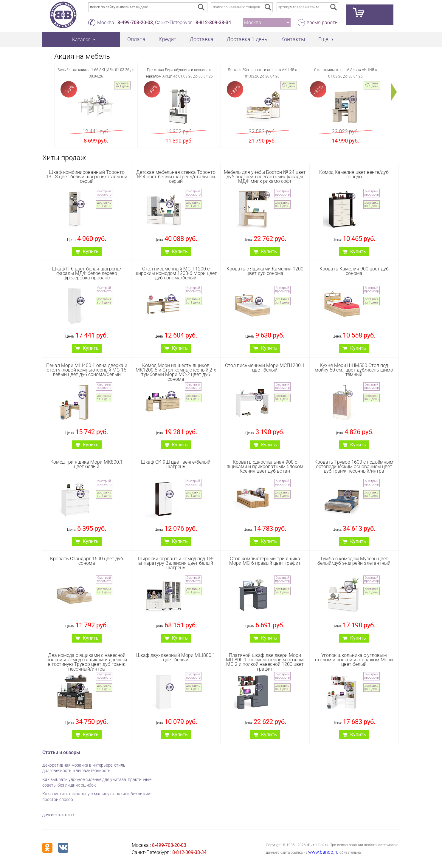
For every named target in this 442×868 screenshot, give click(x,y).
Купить (91, 252)
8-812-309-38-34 (213, 23)
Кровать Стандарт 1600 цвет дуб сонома (87, 561)
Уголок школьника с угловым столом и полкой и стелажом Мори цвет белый (354, 660)
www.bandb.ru (323, 852)
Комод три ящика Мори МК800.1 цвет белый (87, 464)
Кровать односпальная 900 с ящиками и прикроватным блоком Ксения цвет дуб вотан (265, 467)
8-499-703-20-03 (135, 23)
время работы (323, 23)
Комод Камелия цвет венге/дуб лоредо (354, 174)
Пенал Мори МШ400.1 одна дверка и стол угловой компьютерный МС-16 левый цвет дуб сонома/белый (87, 370)
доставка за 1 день (122, 85)
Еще (323, 39)
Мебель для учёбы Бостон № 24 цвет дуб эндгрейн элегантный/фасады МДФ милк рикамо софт (265, 177)
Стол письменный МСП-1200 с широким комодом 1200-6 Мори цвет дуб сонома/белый (176, 273)
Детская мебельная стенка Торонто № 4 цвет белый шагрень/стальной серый (176, 177)
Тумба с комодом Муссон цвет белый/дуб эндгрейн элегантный (354, 561)
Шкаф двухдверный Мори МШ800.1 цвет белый (176, 657)
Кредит (168, 39)
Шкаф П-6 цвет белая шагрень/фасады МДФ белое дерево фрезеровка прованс (87, 273)
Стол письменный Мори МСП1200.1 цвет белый (265, 368)
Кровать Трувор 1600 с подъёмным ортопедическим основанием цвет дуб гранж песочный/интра (354, 467)
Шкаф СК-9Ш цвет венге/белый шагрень (176, 464)
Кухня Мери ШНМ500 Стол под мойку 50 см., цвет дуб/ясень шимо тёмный (354, 370)
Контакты (293, 39)
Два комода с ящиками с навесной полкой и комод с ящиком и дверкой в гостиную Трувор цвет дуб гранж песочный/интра (87, 662)
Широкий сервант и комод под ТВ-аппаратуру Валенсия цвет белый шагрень (176, 563)
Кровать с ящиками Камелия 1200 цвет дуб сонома (265, 271)
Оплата (136, 39)
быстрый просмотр (104, 193)
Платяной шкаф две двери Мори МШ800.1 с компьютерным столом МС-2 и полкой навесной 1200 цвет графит (265, 662)
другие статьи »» (58, 815)
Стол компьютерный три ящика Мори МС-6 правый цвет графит (265, 561)
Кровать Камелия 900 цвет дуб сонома (354, 271)
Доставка (201, 39)
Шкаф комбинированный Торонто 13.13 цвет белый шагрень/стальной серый (87, 177)
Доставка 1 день (247, 39)
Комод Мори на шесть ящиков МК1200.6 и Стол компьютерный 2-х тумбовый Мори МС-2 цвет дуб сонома (176, 372)
